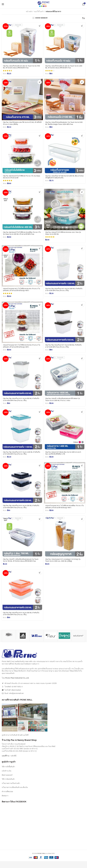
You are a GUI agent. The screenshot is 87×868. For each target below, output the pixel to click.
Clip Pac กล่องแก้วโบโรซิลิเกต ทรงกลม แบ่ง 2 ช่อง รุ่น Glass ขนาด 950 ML (64, 235)
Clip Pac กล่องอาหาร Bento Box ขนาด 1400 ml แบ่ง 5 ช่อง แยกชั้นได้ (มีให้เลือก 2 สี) (64, 456)
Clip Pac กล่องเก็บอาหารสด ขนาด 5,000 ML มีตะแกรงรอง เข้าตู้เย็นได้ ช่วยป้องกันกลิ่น (62, 178)
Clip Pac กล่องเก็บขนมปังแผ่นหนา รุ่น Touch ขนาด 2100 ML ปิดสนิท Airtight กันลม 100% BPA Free (64, 124)
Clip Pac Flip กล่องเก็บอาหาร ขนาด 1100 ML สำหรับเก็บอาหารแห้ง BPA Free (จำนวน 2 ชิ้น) (22, 456)
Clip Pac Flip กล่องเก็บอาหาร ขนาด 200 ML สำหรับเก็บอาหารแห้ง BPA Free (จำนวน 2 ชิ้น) (22, 510)
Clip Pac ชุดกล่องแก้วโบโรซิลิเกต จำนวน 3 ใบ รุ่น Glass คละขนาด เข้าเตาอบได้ (21, 178)
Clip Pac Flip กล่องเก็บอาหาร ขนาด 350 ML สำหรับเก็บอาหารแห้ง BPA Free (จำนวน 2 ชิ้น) (22, 620)
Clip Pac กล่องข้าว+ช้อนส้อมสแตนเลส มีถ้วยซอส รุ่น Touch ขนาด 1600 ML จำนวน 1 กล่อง (64, 402)
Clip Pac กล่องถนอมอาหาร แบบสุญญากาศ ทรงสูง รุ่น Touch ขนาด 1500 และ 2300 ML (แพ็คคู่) (63, 564)
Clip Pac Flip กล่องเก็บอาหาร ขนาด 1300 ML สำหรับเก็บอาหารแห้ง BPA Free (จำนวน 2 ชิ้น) (64, 291)
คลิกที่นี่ (14, 763)
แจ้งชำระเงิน (7, 778)
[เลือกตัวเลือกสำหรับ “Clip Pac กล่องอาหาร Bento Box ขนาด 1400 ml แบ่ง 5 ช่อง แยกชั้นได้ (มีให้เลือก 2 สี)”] (82, 415)
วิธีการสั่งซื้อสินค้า (8, 774)
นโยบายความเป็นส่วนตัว (11, 790)
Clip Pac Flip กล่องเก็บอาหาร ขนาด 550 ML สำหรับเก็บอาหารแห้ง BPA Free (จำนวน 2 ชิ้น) (64, 348)
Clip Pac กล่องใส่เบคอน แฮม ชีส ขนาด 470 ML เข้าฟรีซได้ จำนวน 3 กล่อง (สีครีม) (22, 124)
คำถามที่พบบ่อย (7, 798)
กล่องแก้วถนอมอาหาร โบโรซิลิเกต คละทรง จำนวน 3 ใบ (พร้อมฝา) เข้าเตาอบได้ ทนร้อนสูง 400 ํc (22, 291)
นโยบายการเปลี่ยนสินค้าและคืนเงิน (15, 794)
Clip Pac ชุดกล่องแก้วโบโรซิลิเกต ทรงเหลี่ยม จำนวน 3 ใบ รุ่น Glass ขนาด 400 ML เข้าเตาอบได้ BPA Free (22, 235)
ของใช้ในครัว (39, 11)
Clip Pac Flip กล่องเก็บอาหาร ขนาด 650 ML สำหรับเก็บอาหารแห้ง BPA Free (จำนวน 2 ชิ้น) (22, 402)
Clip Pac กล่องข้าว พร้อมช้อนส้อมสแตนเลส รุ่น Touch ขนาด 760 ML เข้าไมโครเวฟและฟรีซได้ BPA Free (22, 565)
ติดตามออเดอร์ (7, 782)
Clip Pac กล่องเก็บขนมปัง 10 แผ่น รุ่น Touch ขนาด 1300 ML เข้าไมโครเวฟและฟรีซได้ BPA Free (64, 67)
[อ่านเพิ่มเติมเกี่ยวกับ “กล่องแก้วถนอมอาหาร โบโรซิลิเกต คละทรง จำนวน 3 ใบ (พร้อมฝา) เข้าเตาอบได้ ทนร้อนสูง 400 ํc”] (40, 250)
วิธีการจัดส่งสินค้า (8, 786)
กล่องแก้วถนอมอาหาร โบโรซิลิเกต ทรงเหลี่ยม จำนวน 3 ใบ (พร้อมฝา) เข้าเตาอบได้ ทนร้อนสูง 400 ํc (65, 510)
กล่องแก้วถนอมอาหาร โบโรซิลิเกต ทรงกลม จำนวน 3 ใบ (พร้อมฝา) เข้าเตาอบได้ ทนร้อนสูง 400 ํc (22, 348)
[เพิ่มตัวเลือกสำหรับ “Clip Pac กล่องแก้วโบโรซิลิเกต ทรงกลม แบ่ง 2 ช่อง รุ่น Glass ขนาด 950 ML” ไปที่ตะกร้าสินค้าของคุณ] (82, 193)
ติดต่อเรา (5, 802)
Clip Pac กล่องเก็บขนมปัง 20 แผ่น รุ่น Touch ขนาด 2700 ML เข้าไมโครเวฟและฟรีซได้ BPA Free (21, 67)
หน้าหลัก (29, 11)
